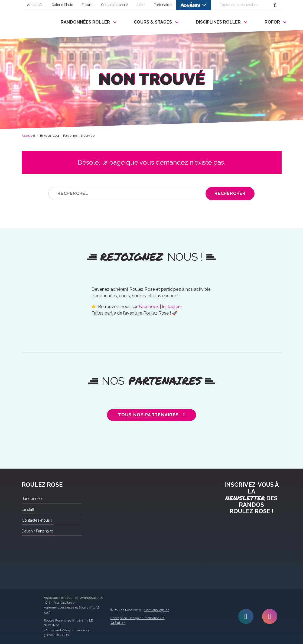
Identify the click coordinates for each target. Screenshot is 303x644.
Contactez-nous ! (115, 5)
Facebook (149, 307)
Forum (87, 5)
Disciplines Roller (218, 22)
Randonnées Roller (85, 22)
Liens (141, 5)
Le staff (28, 509)
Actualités (35, 5)
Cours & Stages (153, 22)
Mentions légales (156, 610)
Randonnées (33, 499)
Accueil (29, 136)
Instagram (172, 307)
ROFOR (272, 22)
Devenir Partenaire (37, 531)
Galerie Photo (62, 5)
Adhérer (190, 5)
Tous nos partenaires (149, 415)
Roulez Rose (35, 21)
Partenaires (163, 5)
